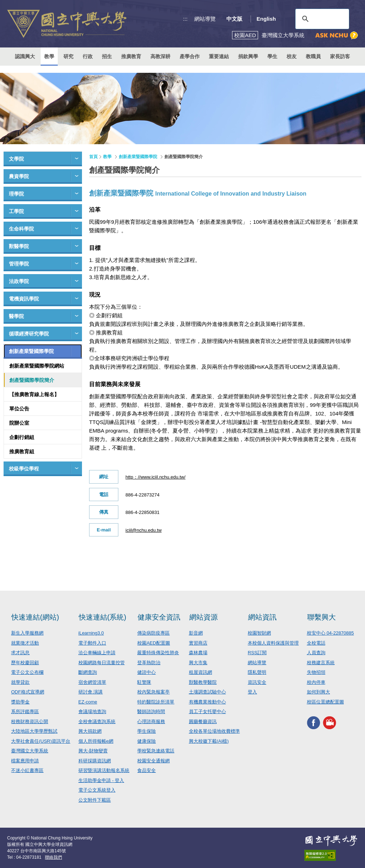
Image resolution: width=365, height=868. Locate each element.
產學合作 (190, 56)
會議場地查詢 (92, 711)
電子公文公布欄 (27, 672)
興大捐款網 (90, 731)
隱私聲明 (257, 672)
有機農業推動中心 (207, 702)
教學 (49, 56)
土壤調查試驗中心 (207, 692)
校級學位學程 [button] (24, 469)
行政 (88, 56)
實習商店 (198, 643)
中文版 (234, 19)
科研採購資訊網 (95, 761)
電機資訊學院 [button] (24, 299)
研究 (68, 56)
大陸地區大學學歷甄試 (34, 731)
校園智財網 (259, 633)
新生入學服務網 (27, 633)
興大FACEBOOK (313, 723)
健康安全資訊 (159, 617)
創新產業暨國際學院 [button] (31, 351)
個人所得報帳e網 (96, 741)
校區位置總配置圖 (325, 702)
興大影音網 (330, 723)
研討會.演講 (91, 692)
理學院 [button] (16, 194)
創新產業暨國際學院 (138, 157)
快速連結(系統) (102, 617)
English (266, 19)
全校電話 (316, 643)
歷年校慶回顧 (25, 663)
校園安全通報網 (153, 761)
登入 (252, 692)
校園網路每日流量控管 (102, 663)
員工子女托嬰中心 (207, 711)
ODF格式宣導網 (27, 692)
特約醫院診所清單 (156, 702)
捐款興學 (248, 56)
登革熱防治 (149, 663)
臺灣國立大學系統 (30, 751)
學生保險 (146, 731)
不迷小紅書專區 (27, 770)
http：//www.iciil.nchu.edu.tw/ (155, 477)
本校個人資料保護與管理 (273, 643)
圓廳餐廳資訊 (203, 721)
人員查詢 (316, 653)
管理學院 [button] (19, 264)
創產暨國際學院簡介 (32, 380)
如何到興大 (318, 692)
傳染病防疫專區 (153, 633)
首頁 (93, 157)
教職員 (313, 56)
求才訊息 (20, 653)
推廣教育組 (22, 451)
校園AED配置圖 (154, 643)
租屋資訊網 (201, 672)
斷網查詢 (88, 672)
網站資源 (204, 617)
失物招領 (316, 672)
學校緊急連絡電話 (156, 751)
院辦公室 (19, 423)
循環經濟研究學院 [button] (29, 334)
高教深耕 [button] (160, 56)
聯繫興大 (322, 617)
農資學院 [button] (19, 176)
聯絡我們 (53, 857)
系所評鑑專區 (25, 711)
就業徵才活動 (25, 643)
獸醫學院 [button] (19, 246)
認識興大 (25, 56)
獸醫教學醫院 (203, 682)
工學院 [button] (16, 211)
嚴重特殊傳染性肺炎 (158, 653)
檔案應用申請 (25, 761)
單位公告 (19, 409)
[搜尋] (321, 19)
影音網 (196, 633)
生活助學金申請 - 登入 (101, 780)
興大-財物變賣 (93, 751)
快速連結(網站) (35, 617)
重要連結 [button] (219, 56)
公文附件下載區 (95, 800)
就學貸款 (20, 682)
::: (186, 19)
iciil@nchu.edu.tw (143, 530)
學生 (272, 56)
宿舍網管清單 (92, 682)
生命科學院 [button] (21, 229)
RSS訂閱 (257, 653)
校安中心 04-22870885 (330, 633)
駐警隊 (144, 682)
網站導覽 (205, 19)
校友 (292, 56)
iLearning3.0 (91, 633)
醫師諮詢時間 (151, 711)
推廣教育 (131, 56)
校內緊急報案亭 (153, 692)
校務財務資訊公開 (30, 721)
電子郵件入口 (92, 643)
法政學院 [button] (19, 281)
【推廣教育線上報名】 (34, 394)
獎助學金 (20, 702)
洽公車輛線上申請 (97, 653)
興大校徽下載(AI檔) (209, 741)
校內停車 (316, 682)
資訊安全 (257, 682)
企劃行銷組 (22, 437)
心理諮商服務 (151, 721)
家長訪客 (340, 56)
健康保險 (146, 741)
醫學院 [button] (16, 316)
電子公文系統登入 (97, 790)
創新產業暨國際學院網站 (37, 366)
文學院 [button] (16, 159)
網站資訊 (262, 617)
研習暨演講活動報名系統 (104, 770)
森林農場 (198, 653)
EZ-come (88, 702)
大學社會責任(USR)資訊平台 (41, 741)
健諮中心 (146, 672)
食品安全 (146, 770)
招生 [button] (107, 56)
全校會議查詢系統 (97, 721)
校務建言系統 (321, 663)
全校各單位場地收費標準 (214, 731)
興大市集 (198, 663)
